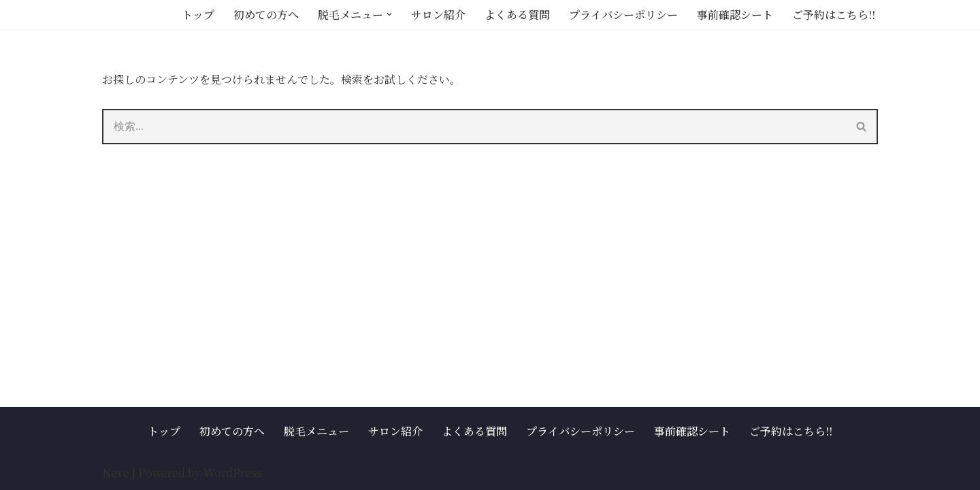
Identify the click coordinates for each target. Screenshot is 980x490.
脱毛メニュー (316, 431)
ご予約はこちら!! (834, 15)
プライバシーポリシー (623, 15)
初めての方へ (266, 15)
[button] (389, 14)
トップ (198, 15)
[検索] (474, 127)
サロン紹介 (438, 15)
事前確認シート (735, 15)
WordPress (233, 473)
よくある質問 (517, 15)
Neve (116, 473)
